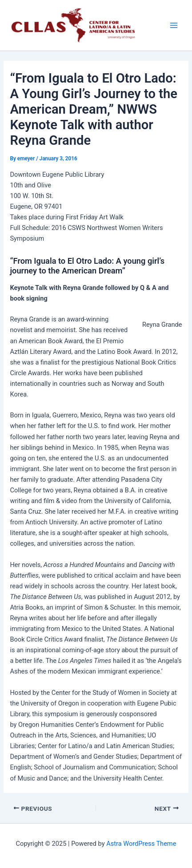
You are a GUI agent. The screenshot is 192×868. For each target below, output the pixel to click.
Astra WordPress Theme (141, 844)
